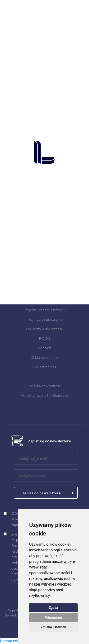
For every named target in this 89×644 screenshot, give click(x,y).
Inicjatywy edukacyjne (45, 319)
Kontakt (44, 348)
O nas (45, 281)
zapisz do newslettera (42, 493)
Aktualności (44, 291)
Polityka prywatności (44, 386)
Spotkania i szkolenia (44, 300)
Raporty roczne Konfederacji (45, 395)
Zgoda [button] (53, 608)
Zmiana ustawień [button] (53, 627)
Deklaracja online (44, 357)
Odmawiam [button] (54, 617)
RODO (45, 338)
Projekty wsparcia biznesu (44, 310)
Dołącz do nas (45, 367)
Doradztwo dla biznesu (45, 329)
